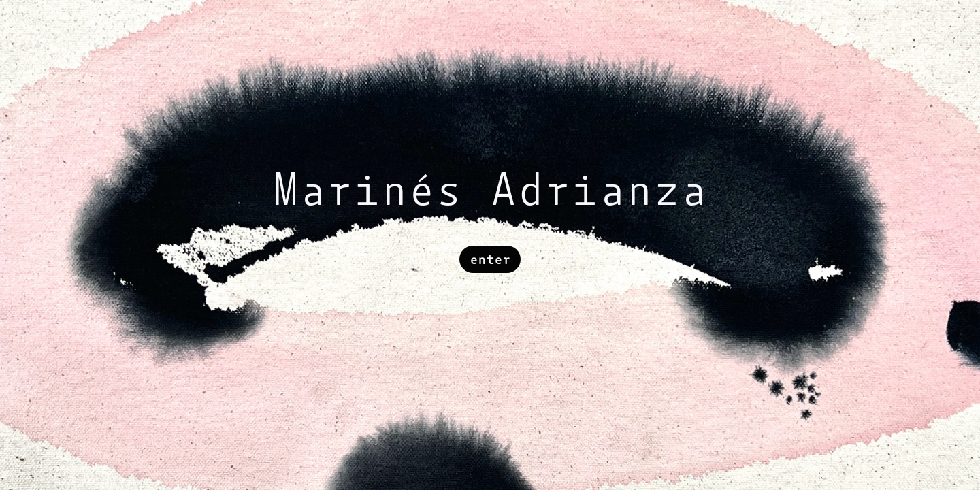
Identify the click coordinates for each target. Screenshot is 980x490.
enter (490, 259)
